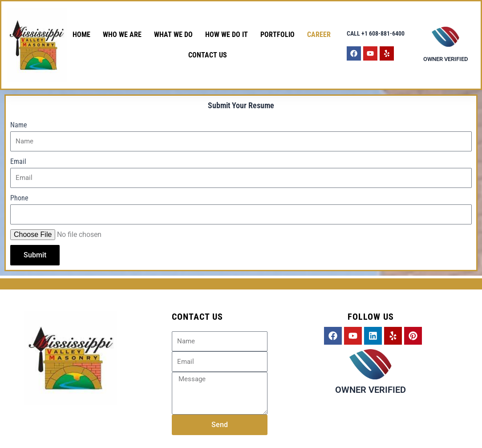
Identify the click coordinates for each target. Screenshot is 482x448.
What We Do (173, 35)
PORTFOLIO (277, 35)
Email (18, 161)
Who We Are (122, 35)
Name (19, 125)
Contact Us (208, 55)
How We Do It (227, 35)
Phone (19, 198)
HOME (81, 35)
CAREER (319, 35)
